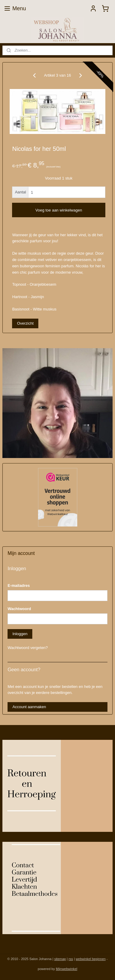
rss (71, 959)
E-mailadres (19, 585)
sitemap (60, 959)
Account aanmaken (29, 707)
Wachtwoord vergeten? (28, 648)
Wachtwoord (19, 609)
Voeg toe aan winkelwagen (59, 210)
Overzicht (25, 323)
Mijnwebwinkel (67, 969)
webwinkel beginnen (91, 959)
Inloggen (20, 634)
